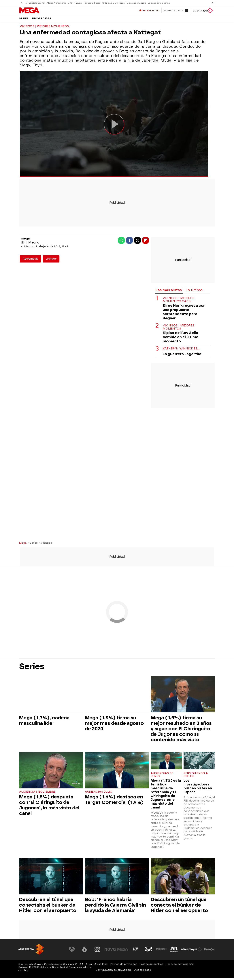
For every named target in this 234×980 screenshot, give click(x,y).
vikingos (51, 261)
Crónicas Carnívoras (112, 3)
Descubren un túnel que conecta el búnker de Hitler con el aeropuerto (179, 907)
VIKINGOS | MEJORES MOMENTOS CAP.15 (178, 302)
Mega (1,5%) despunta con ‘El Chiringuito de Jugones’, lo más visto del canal (49, 807)
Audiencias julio (99, 794)
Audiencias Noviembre (37, 794)
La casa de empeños (156, 3)
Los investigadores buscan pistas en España (198, 788)
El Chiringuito (74, 3)
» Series (33, 545)
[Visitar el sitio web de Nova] (110, 951)
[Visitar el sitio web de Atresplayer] (192, 951)
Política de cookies (151, 966)
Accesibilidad (143, 972)
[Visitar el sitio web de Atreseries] (136, 951)
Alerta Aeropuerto (56, 3)
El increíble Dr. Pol (35, 3)
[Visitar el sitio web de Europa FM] (161, 951)
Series (24, 20)
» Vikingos (45, 545)
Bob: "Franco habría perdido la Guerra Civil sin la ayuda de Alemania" (115, 907)
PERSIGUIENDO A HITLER (196, 777)
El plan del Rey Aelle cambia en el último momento (181, 339)
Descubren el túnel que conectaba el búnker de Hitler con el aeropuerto (48, 907)
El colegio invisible (134, 3)
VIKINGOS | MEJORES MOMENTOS (178, 329)
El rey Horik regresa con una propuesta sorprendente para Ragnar (184, 314)
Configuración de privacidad (113, 972)
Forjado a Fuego (91, 3)
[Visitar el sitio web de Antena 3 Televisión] (72, 951)
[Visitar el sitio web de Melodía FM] (174, 951)
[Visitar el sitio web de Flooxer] (209, 951)
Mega (23, 545)
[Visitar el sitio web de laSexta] (85, 951)
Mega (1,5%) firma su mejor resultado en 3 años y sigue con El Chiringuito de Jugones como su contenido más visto (181, 730)
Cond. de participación (180, 966)
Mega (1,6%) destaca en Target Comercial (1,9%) (114, 801)
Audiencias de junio (162, 777)
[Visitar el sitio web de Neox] (98, 951)
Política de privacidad (124, 966)
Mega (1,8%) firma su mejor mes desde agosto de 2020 (114, 725)
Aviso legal (101, 966)
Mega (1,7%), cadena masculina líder (44, 722)
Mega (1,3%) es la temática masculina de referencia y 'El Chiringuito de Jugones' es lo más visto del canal (166, 796)
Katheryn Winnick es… (181, 350)
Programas (42, 20)
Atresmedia (30, 261)
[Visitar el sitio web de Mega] (123, 951)
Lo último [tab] (194, 292)
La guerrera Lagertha (182, 356)
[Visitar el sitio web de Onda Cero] (149, 951)
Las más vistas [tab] (169, 292)
